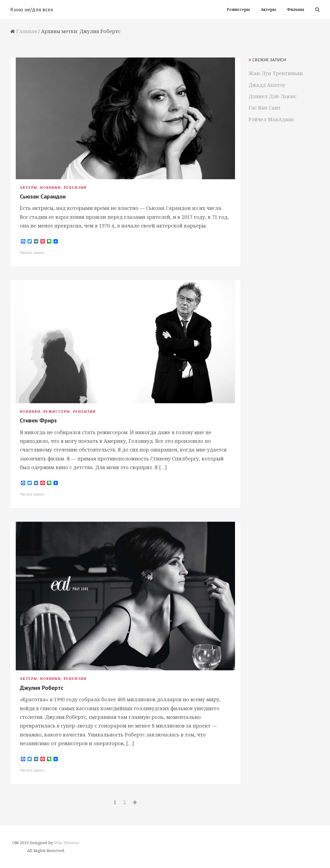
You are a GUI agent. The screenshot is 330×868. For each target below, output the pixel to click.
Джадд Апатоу (267, 85)
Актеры (28, 188)
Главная (27, 31)
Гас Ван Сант (265, 108)
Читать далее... (33, 253)
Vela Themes (66, 843)
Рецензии (75, 188)
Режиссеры (57, 411)
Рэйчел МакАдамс (272, 119)
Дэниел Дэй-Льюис (273, 96)
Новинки (50, 188)
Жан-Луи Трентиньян (276, 73)
